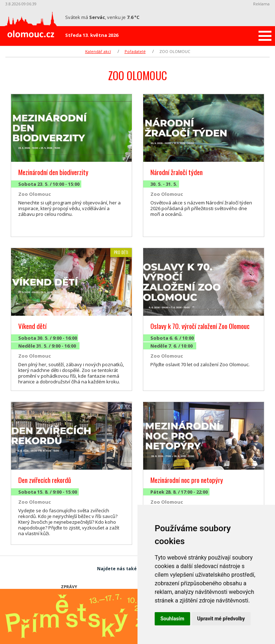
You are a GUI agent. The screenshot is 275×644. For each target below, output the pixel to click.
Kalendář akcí (98, 51)
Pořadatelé (135, 51)
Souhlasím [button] (172, 619)
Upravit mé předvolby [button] (221, 619)
